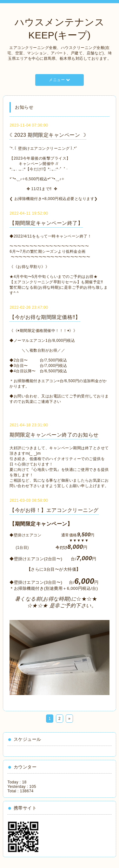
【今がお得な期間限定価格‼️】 (45, 317)
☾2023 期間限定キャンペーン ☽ (48, 135)
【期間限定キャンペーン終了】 (46, 223)
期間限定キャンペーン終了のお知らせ (54, 435)
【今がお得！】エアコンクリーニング (54, 510)
